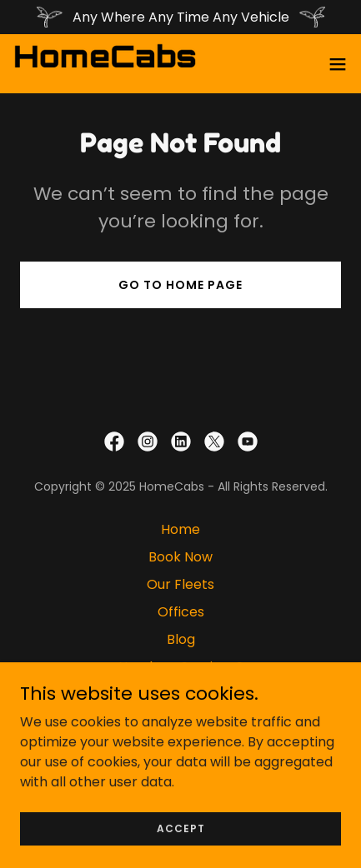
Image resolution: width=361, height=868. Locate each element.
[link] (105, 64)
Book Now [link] (180, 557)
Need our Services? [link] (181, 667)
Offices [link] (181, 612)
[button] (338, 64)
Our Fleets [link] (180, 584)
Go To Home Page (180, 285)
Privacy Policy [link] (181, 694)
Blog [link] (181, 639)
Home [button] (180, 529)
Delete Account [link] (181, 722)
